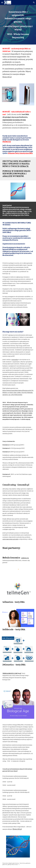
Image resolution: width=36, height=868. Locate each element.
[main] (18, 25)
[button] (2, 2)
